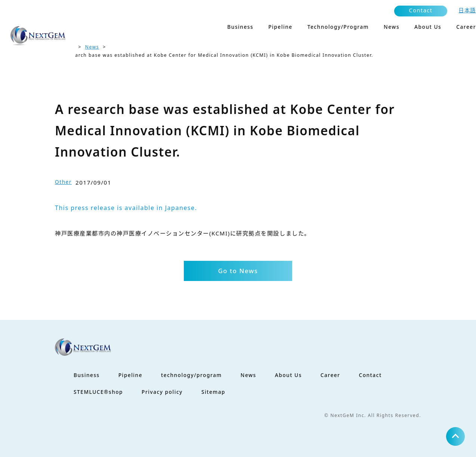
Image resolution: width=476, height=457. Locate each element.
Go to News (238, 271)
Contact (421, 10)
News (92, 47)
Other (63, 182)
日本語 (467, 10)
